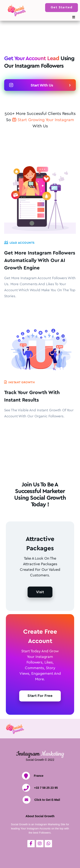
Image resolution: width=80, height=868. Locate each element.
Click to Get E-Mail (47, 800)
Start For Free (40, 695)
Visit (40, 592)
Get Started (62, 7)
